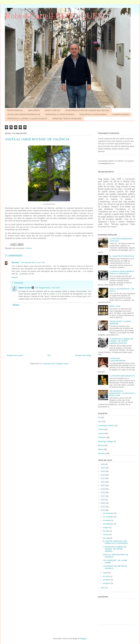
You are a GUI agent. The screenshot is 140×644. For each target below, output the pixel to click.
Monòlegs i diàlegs (106, 441)
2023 (103, 475)
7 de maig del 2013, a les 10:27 (48, 288)
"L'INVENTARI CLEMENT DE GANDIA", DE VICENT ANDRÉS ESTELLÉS (121, 341)
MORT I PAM (115, 306)
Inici (49, 355)
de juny (106, 534)
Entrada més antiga (83, 355)
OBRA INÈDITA (34, 110)
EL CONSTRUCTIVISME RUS (122, 256)
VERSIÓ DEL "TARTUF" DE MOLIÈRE (67, 119)
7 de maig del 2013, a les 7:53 (32, 262)
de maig (107, 538)
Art (99, 417)
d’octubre (107, 520)
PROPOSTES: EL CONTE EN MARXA (60, 115)
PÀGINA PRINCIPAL (15, 110)
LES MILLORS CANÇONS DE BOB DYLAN (24, 115)
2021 (103, 482)
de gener (107, 583)
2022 (103, 478)
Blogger (83, 638)
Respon (15, 277)
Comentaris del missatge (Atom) (55, 364)
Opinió (101, 449)
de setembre (108, 524)
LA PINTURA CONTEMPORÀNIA (118, 360)
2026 (103, 464)
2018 (103, 492)
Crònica (29, 248)
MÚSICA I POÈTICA (53, 110)
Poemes (101, 453)
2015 (103, 503)
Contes (101, 429)
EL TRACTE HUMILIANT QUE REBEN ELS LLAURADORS (115, 542)
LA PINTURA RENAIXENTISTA (122, 376)
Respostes (19, 283)
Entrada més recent (15, 355)
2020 (103, 485)
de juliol (106, 531)
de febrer (107, 580)
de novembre (109, 517)
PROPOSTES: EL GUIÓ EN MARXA (93, 115)
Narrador (15, 262)
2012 (103, 588)
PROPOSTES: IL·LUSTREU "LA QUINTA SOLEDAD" (27, 119)
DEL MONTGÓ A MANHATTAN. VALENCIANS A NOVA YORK (122, 393)
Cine (100, 421)
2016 (103, 500)
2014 (103, 507)
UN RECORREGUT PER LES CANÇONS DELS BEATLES (87, 110)
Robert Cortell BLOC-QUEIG (56, 16)
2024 (103, 471)
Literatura (102, 437)
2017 (103, 496)
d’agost (106, 527)
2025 (103, 468)
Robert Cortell (25, 288)
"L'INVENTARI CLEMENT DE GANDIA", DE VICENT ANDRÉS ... (114, 549)
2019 (103, 489)
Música (101, 445)
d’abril (106, 573)
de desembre (109, 513)
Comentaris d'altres (106, 425)
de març (107, 576)
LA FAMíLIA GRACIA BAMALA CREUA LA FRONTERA (122, 272)
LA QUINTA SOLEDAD (121, 115)
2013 (103, 510)
